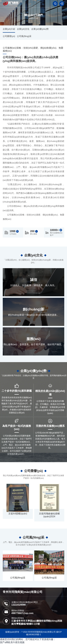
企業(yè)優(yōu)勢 (40, 29)
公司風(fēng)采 (24, 36)
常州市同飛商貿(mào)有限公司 (23, 592)
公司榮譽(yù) (9, 36)
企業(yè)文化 (23, 29)
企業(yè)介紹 (9, 29)
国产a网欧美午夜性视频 (12, 642)
